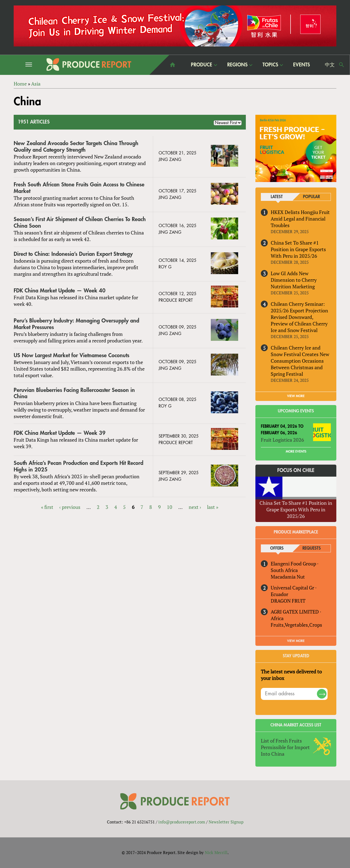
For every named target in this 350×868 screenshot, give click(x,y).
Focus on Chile (296, 470)
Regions (237, 65)
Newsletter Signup (226, 822)
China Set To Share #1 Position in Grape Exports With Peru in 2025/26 (298, 249)
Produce (202, 65)
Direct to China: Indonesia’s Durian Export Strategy (73, 254)
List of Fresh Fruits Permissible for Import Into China (285, 747)
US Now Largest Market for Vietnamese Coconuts (72, 355)
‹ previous (70, 507)
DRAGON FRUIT (288, 601)
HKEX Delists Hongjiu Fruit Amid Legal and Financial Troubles (300, 219)
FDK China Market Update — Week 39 (60, 433)
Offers (277, 548)
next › (195, 507)
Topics (270, 65)
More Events (296, 451)
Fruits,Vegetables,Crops (296, 625)
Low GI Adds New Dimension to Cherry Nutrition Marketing (294, 280)
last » (213, 507)
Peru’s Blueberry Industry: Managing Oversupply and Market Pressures (76, 324)
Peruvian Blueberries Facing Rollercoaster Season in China (74, 393)
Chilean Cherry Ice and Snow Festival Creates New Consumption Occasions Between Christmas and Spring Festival (300, 361)
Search (342, 65)
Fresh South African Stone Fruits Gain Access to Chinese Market (79, 188)
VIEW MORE (296, 396)
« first (47, 507)
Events (301, 65)
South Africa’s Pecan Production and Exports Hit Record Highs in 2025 (78, 466)
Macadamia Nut (288, 577)
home (173, 65)
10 (170, 507)
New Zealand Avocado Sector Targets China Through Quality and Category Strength (76, 147)
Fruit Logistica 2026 (282, 440)
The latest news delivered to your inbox (291, 675)
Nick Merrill (216, 852)
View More (296, 641)
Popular (311, 197)
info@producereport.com (182, 822)
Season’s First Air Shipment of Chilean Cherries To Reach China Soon (80, 223)
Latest (277, 197)
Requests (312, 548)
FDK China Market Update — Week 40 (60, 291)
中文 (330, 65)
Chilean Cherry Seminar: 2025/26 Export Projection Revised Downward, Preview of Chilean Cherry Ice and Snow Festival (299, 317)
